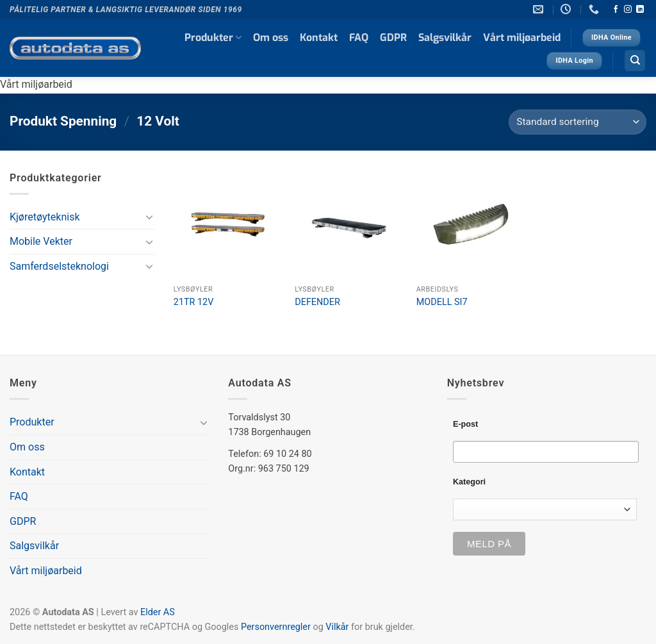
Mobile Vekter (41, 241)
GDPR (393, 37)
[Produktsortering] (578, 122)
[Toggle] (149, 217)
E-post (465, 424)
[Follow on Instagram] (628, 10)
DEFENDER (317, 302)
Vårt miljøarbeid (522, 37)
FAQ (359, 37)
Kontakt (319, 37)
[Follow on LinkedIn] (640, 10)
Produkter (213, 37)
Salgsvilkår (445, 37)
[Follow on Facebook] (616, 10)
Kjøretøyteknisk (45, 217)
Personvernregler (276, 627)
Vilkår (337, 627)
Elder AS (158, 612)
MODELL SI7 (442, 302)
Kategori (469, 482)
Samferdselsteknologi (59, 266)
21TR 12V (194, 302)
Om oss (271, 37)
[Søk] (635, 61)
